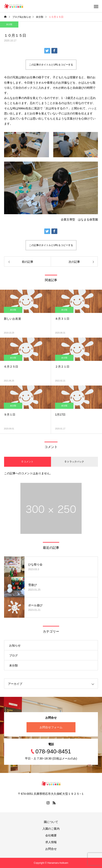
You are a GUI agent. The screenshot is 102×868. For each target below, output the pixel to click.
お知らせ (15, 645)
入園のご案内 (51, 829)
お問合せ (51, 849)
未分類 (9, 24)
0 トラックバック (74, 462)
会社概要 (51, 835)
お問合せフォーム (51, 727)
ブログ (13, 655)
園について (51, 822)
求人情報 (51, 842)
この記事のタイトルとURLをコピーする (51, 65)
